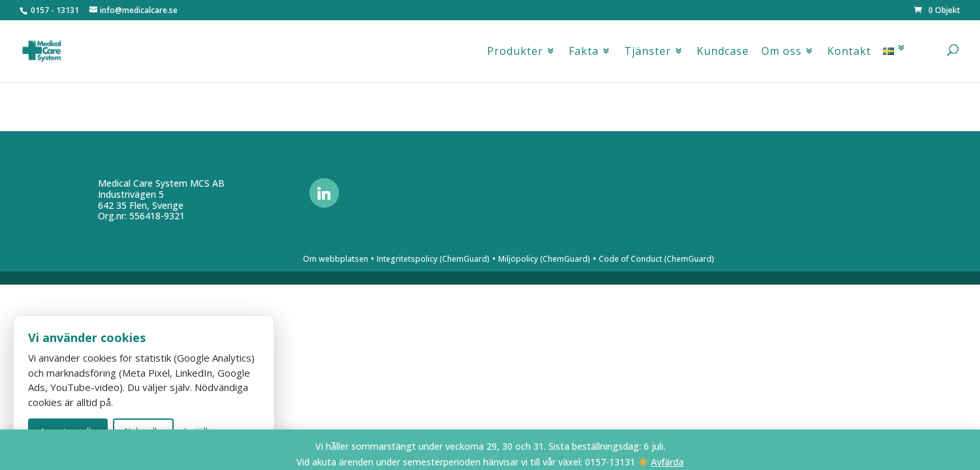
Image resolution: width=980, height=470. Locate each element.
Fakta (584, 55)
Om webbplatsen (336, 259)
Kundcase (723, 55)
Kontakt (849, 55)
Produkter (515, 55)
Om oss (782, 55)
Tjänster (648, 55)
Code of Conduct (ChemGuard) (656, 259)
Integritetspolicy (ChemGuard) (433, 259)
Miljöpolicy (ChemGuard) (544, 259)
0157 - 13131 (55, 10)
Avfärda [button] (667, 462)
